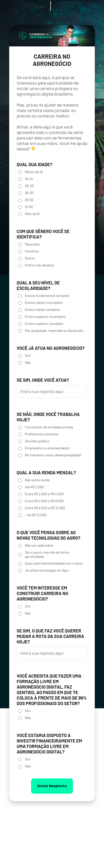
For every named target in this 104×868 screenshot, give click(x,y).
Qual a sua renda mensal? (46, 473)
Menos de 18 (30, 172)
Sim (24, 356)
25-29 (26, 186)
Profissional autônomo (38, 434)
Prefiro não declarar (36, 265)
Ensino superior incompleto (42, 317)
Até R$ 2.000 (31, 487)
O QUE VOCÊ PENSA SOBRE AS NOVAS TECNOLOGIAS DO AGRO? (49, 535)
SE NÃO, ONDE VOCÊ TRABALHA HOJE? (48, 417)
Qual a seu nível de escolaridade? (38, 285)
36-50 (26, 200)
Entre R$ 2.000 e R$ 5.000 (41, 494)
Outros (26, 258)
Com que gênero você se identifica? (43, 234)
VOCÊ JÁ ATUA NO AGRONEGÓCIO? (51, 348)
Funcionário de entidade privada (45, 427)
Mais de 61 (29, 214)
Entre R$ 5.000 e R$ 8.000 (41, 501)
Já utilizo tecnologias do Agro (43, 570)
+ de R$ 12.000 (32, 515)
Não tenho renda (34, 480)
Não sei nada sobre (36, 545)
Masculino (29, 244)
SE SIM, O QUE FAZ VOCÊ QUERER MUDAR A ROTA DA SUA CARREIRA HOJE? (50, 636)
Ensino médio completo (39, 310)
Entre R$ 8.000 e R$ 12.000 (41, 508)
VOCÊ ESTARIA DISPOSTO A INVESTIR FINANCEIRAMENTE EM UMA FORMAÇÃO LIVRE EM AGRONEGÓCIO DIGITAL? (49, 744)
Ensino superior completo (41, 324)
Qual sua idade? (34, 164)
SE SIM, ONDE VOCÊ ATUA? (43, 380)
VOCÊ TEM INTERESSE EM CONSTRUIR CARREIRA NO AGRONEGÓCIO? (42, 593)
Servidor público (34, 441)
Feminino (28, 251)
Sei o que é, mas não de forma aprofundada (44, 554)
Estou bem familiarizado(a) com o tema (50, 563)
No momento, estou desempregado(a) (49, 455)
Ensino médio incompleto (40, 303)
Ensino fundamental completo (44, 296)
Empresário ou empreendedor (44, 448)
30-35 (26, 193)
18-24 (26, 179)
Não (24, 363)
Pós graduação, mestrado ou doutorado (51, 331)
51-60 (25, 207)
